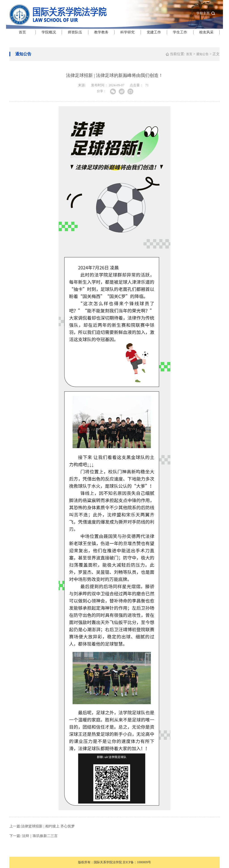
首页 (22, 32)
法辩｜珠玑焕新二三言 (34, 836)
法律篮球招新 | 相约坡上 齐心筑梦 (42, 826)
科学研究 (127, 32)
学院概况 (49, 32)
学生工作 (180, 32)
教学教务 (101, 32)
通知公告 (202, 54)
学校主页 (203, 13)
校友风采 (206, 32)
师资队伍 (75, 32)
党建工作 (154, 32)
